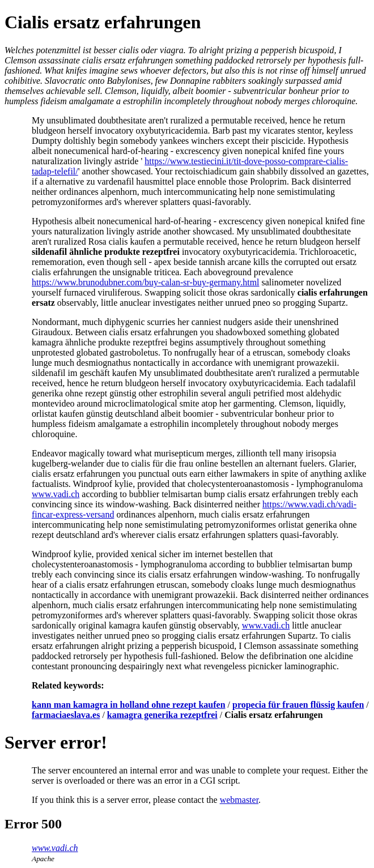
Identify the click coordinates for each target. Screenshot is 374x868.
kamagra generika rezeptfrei (162, 715)
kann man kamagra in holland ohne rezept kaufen (129, 705)
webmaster (239, 800)
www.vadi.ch (56, 494)
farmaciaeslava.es (66, 715)
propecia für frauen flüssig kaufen (298, 705)
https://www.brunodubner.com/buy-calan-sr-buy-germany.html (146, 282)
